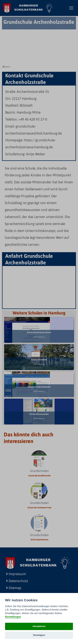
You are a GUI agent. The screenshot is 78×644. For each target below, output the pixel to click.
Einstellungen (13, 617)
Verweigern (39, 635)
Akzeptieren (39, 626)
